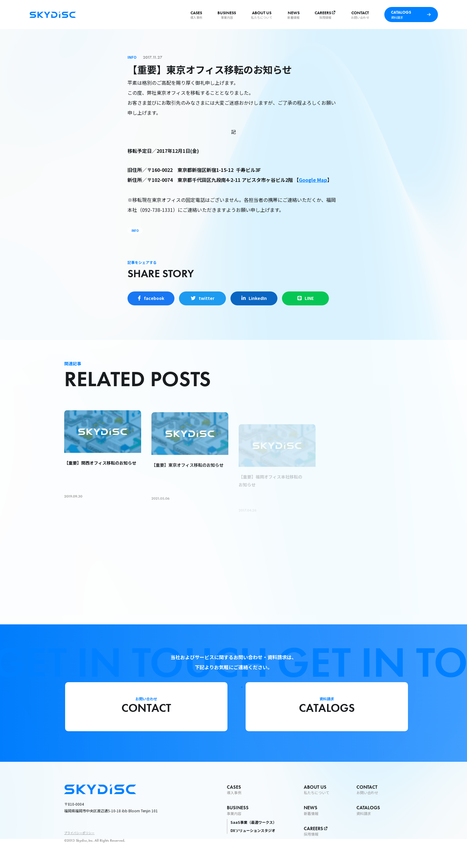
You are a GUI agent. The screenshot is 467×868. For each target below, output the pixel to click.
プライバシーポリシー (79, 833)
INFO (135, 230)
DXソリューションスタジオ (253, 830)
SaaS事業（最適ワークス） (253, 822)
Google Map (313, 180)
